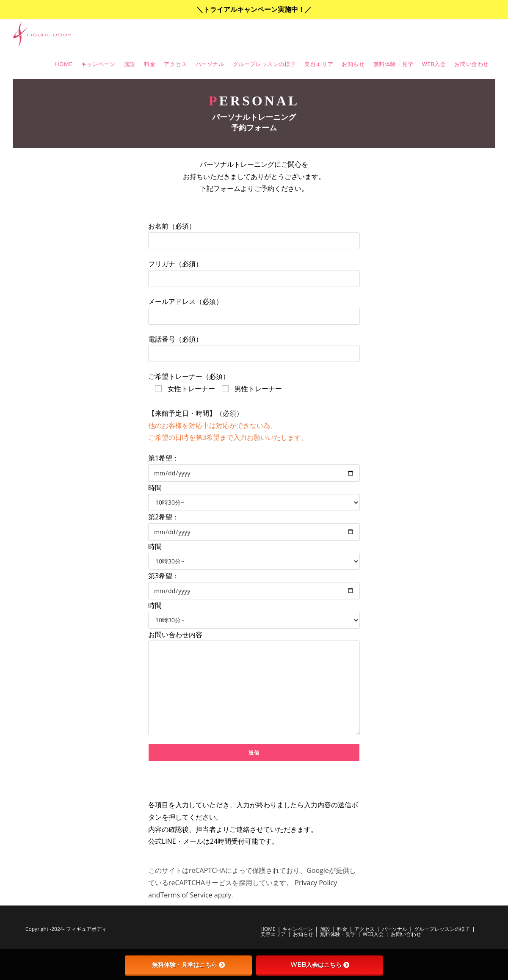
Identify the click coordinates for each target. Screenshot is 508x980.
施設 (325, 929)
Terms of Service (186, 895)
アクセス (364, 929)
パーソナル (395, 929)
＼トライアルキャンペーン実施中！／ (254, 9)
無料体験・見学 (338, 934)
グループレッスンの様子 (442, 929)
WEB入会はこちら (320, 965)
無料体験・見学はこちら (188, 965)
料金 (342, 929)
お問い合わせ (406, 934)
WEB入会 (373, 934)
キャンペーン (298, 929)
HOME (268, 929)
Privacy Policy (316, 883)
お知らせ (303, 934)
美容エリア (273, 934)
